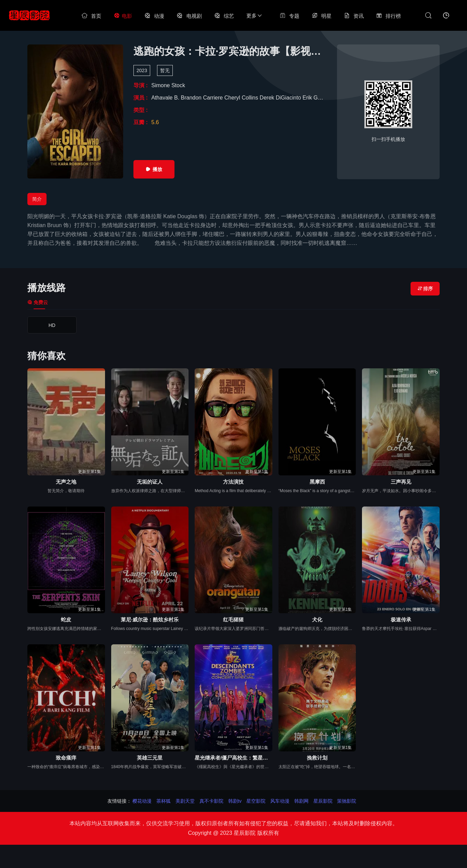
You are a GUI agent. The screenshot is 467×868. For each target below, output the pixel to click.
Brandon (192, 98)
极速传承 (401, 620)
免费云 (38, 302)
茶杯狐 (164, 801)
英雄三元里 (150, 758)
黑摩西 (317, 482)
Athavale (163, 98)
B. (178, 98)
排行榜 (388, 16)
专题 (289, 16)
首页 (91, 16)
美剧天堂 (185, 801)
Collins (250, 98)
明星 (322, 16)
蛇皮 (66, 620)
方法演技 (233, 482)
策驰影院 (347, 801)
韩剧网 (301, 801)
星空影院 (256, 801)
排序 (425, 289)
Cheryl (233, 98)
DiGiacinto (289, 98)
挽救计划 (317, 758)
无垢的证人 (150, 482)
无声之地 (66, 482)
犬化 (317, 620)
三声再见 (401, 482)
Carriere (213, 98)
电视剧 (189, 16)
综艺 (224, 16)
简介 (37, 199)
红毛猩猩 (233, 620)
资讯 (354, 16)
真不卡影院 (211, 801)
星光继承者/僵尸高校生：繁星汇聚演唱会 (233, 758)
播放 (154, 169)
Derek (268, 98)
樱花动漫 (142, 801)
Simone (161, 85)
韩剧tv (235, 801)
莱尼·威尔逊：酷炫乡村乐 (150, 620)
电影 (123, 16)
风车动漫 (280, 801)
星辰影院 (323, 801)
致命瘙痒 (66, 758)
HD (52, 325)
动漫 (154, 16)
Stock (178, 85)
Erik (308, 98)
